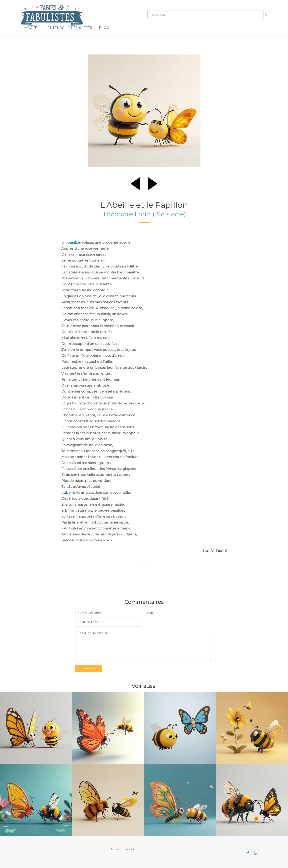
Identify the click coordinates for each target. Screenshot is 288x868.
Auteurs (56, 28)
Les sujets (82, 28)
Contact (129, 849)
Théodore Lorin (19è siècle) (144, 214)
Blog (104, 28)
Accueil (33, 28)
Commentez (88, 669)
